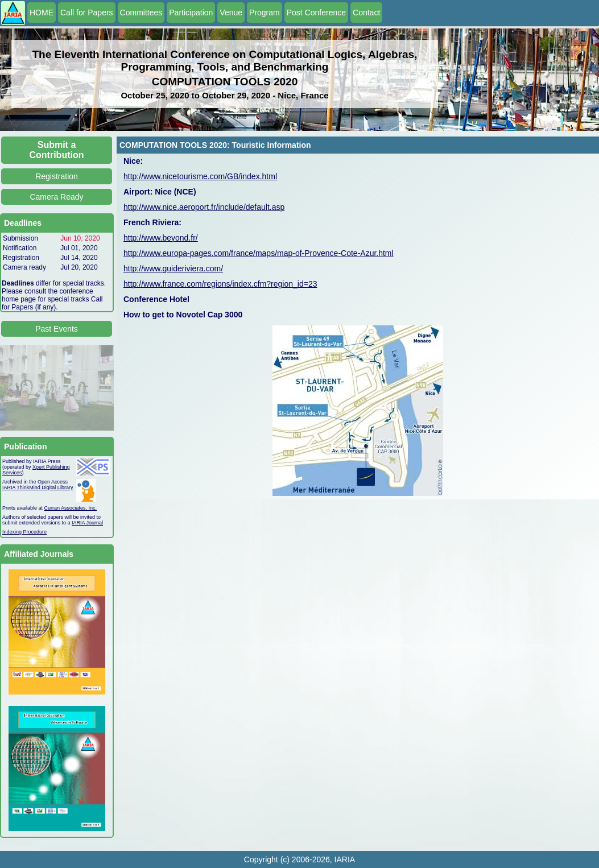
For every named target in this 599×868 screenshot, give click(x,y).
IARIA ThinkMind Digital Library (38, 487)
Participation (191, 13)
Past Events (57, 329)
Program (265, 13)
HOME (42, 13)
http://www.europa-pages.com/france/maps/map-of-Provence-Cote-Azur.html (259, 253)
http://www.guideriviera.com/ (173, 268)
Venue (231, 13)
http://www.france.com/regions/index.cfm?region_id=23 (220, 284)
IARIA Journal (87, 523)
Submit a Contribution (57, 150)
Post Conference (316, 13)
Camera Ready (56, 197)
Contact (366, 13)
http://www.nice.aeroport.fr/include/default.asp (204, 207)
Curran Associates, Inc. (71, 508)
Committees (141, 13)
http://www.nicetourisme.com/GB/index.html (200, 176)
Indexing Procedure (24, 532)
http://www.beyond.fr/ (161, 238)
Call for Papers (87, 13)
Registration (57, 176)
